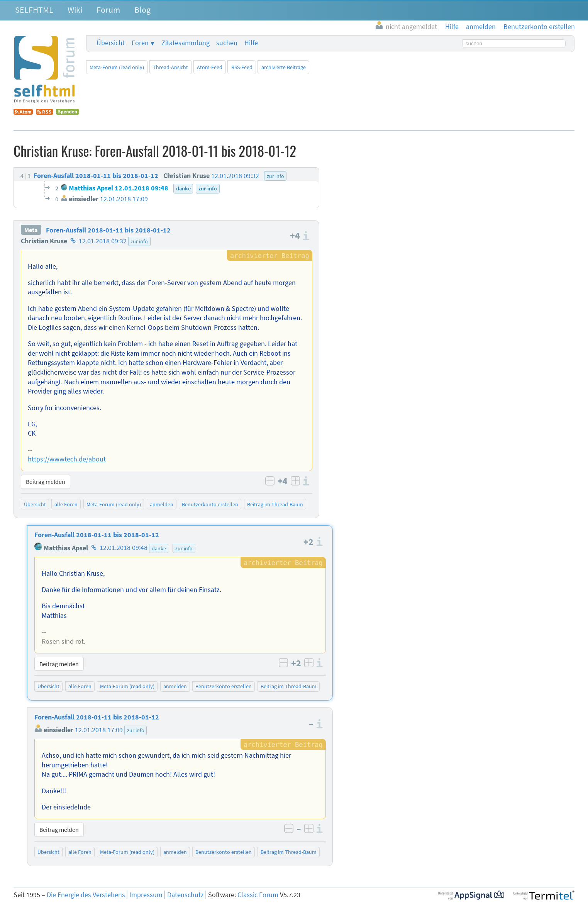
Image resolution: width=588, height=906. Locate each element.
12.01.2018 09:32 (103, 241)
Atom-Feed (210, 67)
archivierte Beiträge (284, 67)
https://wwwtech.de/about (67, 459)
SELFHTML (34, 10)
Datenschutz (186, 895)
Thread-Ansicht (170, 67)
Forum (108, 10)
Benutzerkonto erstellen (210, 504)
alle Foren (66, 504)
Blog (142, 10)
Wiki (75, 10)
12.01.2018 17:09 (99, 730)
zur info (139, 241)
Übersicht (111, 43)
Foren (140, 43)
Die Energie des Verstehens (86, 895)
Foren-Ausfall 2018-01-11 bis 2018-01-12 (108, 230)
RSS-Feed (242, 67)
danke (159, 548)
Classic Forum (258, 895)
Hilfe (251, 43)
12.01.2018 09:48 (124, 548)
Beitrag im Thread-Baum (275, 504)
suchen (227, 43)
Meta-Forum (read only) (117, 67)
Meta (31, 230)
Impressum (146, 895)
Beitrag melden (46, 482)
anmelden (162, 504)
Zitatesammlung (186, 43)
